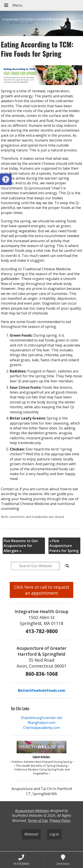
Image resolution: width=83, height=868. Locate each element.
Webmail (31, 834)
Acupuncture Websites (32, 811)
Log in (54, 834)
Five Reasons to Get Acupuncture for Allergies (21, 546)
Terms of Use (38, 821)
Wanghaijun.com (41, 723)
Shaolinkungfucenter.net (41, 718)
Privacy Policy (60, 821)
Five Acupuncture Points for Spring (64, 546)
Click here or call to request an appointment (42, 590)
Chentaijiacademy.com (41, 728)
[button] (6, 179)
